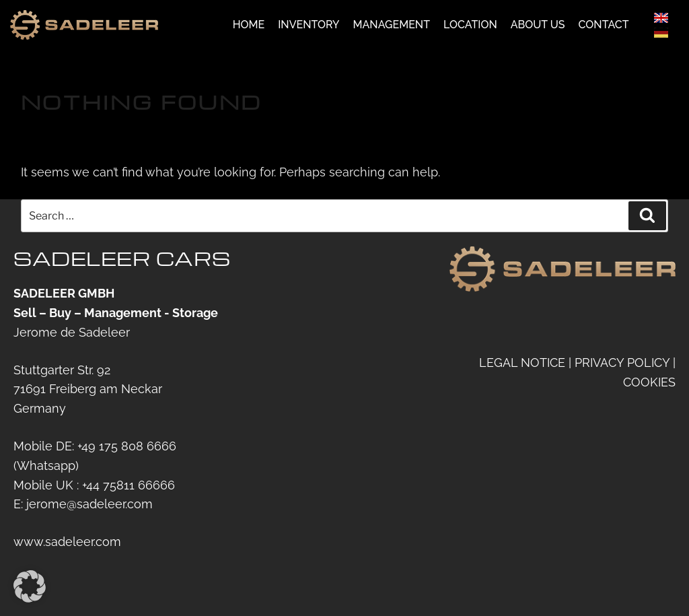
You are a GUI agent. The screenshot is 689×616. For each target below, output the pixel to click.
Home (249, 26)
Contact (604, 26)
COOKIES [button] (649, 381)
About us (538, 26)
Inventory (309, 26)
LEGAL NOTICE (522, 363)
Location (470, 26)
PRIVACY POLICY (622, 363)
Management (392, 26)
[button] (30, 586)
